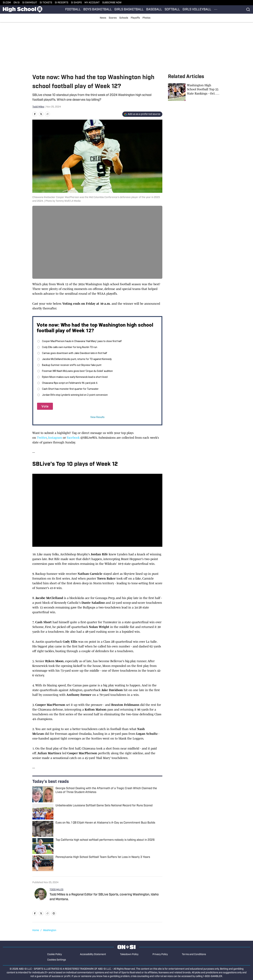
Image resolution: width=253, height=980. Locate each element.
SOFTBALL (172, 10)
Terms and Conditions (194, 954)
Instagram (55, 438)
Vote (45, 406)
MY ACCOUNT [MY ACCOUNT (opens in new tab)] (92, 3)
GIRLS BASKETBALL (129, 10)
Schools (124, 18)
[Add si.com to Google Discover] (142, 114)
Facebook (73, 438)
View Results (97, 417)
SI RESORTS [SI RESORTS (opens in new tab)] (62, 3)
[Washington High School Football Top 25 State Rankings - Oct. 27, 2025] (194, 92)
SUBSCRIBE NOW (112, 3)
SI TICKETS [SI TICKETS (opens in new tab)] (46, 3)
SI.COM (7, 3)
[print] (54, 913)
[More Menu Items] (216, 9)
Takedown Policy (129, 954)
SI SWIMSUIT (30, 3)
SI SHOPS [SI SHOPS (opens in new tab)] (76, 3)
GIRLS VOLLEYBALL (197, 10)
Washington (50, 930)
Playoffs (135, 18)
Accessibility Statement (93, 954)
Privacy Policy (160, 954)
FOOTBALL (73, 10)
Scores (113, 18)
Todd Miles (38, 107)
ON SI (17, 3)
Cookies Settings (57, 960)
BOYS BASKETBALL (98, 10)
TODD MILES (56, 890)
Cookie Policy (55, 954)
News (103, 18)
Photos (146, 18)
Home (36, 930)
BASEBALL (154, 10)
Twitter (42, 438)
